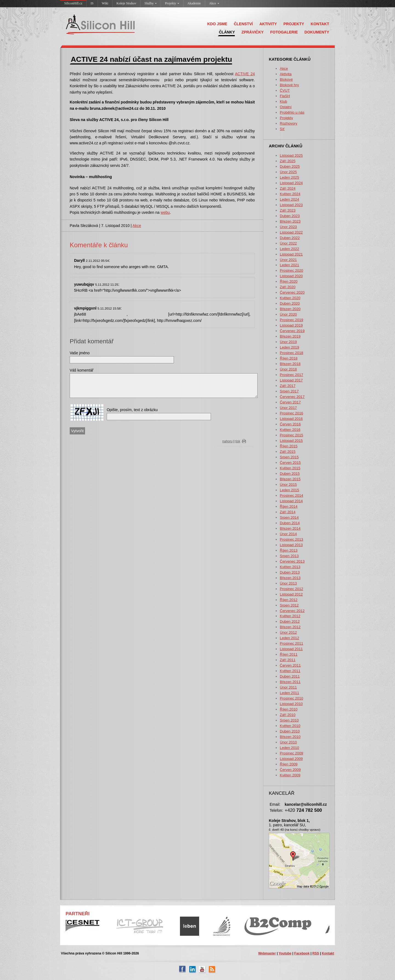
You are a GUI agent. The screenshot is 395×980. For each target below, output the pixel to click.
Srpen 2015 (289, 457)
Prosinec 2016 (291, 413)
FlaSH (285, 96)
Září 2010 (288, 715)
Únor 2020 (288, 314)
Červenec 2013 (292, 561)
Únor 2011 (288, 687)
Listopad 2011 (291, 649)
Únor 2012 (288, 632)
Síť (282, 129)
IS (92, 3)
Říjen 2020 (289, 281)
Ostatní (286, 107)
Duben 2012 (290, 621)
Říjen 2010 (289, 709)
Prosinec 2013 (291, 539)
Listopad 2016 (291, 419)
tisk (238, 441)
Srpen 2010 (289, 720)
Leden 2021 (289, 265)
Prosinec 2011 (291, 643)
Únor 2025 (288, 172)
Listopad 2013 (291, 545)
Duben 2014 (290, 523)
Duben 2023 (290, 216)
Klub (283, 101)
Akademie (194, 3)
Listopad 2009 (291, 759)
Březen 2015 (290, 479)
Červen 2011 (290, 665)
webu (165, 212)
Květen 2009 (290, 775)
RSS (316, 953)
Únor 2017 (288, 408)
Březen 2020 (290, 309)
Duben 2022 (290, 238)
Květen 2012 (290, 616)
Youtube (285, 953)
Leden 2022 (289, 249)
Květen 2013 (290, 567)
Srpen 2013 (289, 556)
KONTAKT (320, 24)
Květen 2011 (290, 671)
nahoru (228, 441)
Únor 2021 (288, 260)
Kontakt (328, 953)
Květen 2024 (290, 194)
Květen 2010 (290, 726)
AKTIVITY (268, 24)
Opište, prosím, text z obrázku (132, 410)
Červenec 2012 (292, 611)
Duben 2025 (290, 166)
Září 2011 (288, 660)
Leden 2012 (289, 638)
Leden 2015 (289, 490)
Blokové (286, 79)
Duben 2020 (290, 303)
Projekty (172, 3)
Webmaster (267, 953)
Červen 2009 (290, 770)
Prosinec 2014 (291, 495)
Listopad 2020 (291, 276)
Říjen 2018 (289, 358)
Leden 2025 (289, 177)
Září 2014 (288, 512)
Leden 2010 (289, 748)
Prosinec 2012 (291, 589)
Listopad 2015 (291, 441)
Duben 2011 (290, 676)
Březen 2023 (290, 221)
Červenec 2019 (292, 331)
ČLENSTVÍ (243, 24)
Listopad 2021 (291, 254)
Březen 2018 (290, 364)
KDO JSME (217, 24)
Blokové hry (289, 85)
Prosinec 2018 (291, 353)
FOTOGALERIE (284, 32)
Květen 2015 (290, 468)
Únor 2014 (288, 534)
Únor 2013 (288, 583)
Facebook (302, 953)
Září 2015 (288, 452)
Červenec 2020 (292, 292)
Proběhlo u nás (292, 112)
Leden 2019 (289, 347)
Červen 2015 (290, 463)
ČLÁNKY (227, 32)
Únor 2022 (288, 243)
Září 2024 (288, 188)
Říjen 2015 (289, 446)
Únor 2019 (288, 342)
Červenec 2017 (292, 397)
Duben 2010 (290, 731)
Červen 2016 (290, 424)
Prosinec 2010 (291, 698)
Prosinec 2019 (291, 320)
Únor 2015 (288, 485)
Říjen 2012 (289, 600)
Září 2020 (288, 287)
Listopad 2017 (291, 380)
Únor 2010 (288, 742)
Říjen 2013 (289, 550)
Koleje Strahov (126, 3)
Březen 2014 (290, 528)
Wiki (105, 3)
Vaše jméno (80, 353)
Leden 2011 (289, 693)
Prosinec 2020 (291, 270)
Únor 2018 (288, 369)
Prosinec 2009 (291, 753)
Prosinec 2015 (291, 435)
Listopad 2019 (291, 325)
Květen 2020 (290, 298)
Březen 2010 (290, 737)
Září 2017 (288, 386)
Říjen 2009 (289, 764)
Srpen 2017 (289, 391)
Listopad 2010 (291, 704)
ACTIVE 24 (245, 74)
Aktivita (286, 74)
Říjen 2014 (289, 506)
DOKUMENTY (317, 32)
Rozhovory (289, 123)
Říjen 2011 (289, 654)
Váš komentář (81, 370)
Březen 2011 (290, 682)
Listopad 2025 (291, 155)
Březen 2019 (290, 336)
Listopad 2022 (291, 232)
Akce (214, 3)
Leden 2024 (289, 199)
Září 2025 (288, 161)
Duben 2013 (290, 572)
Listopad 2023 (291, 205)
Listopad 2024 (291, 183)
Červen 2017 (290, 402)
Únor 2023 (288, 227)
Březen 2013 (290, 578)
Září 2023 (288, 210)
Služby (151, 3)
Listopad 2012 (291, 594)
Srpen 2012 (289, 605)
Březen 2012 (290, 627)
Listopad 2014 (291, 501)
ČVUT (285, 90)
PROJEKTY (294, 24)
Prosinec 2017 (291, 375)
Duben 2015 (290, 474)
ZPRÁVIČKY (252, 32)
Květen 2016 (290, 430)
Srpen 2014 (289, 517)
